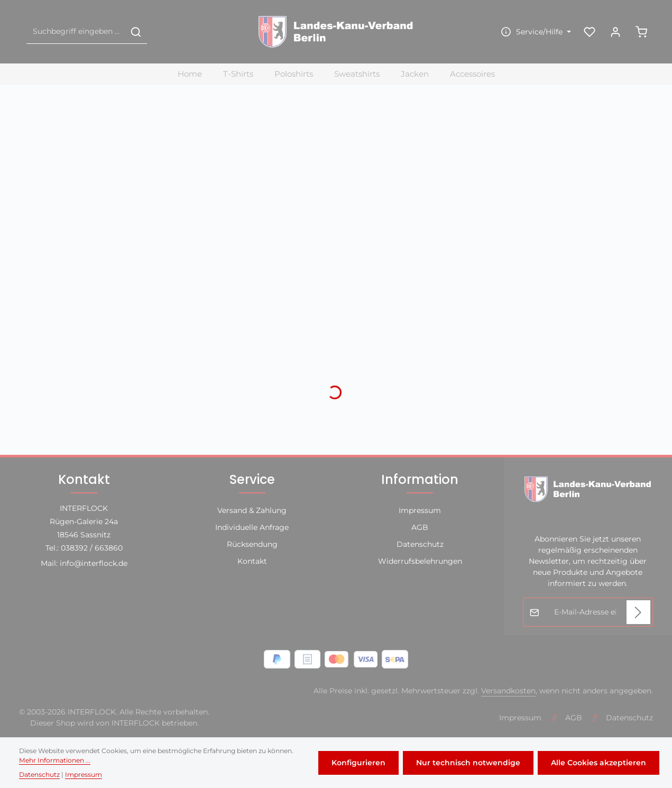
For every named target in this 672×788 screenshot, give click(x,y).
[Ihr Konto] (615, 32)
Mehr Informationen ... (55, 760)
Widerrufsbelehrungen (420, 561)
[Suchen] (136, 32)
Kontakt (252, 561)
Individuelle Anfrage (252, 527)
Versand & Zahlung (252, 510)
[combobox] (76, 32)
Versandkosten (508, 691)
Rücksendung (252, 544)
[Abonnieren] (638, 612)
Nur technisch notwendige (468, 763)
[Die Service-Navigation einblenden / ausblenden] (535, 32)
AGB (420, 527)
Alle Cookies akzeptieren (599, 763)
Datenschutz (420, 544)
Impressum (420, 510)
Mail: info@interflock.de (84, 563)
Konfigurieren (358, 763)
